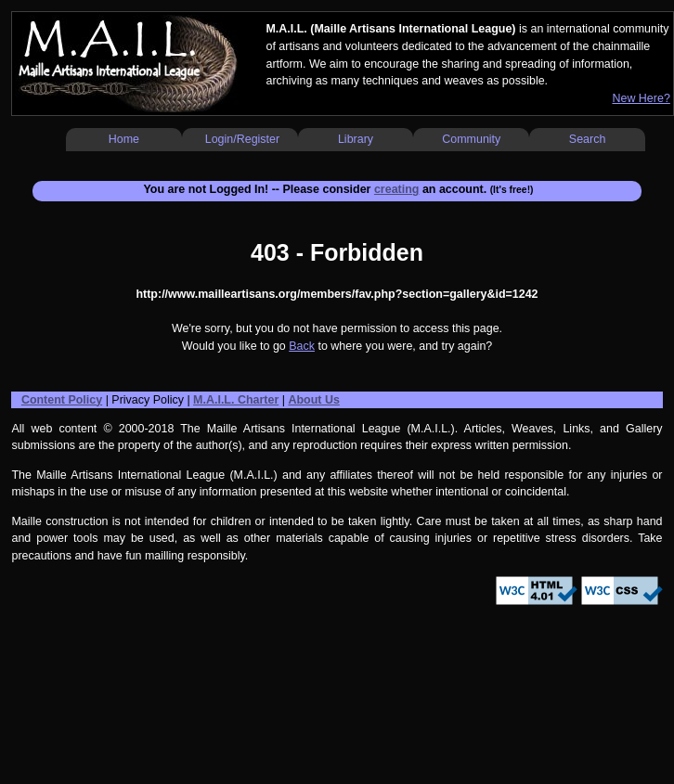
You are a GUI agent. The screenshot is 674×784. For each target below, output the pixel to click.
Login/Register (242, 139)
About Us (313, 400)
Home (124, 139)
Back (302, 346)
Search (588, 139)
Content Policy (62, 400)
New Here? (641, 98)
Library (356, 139)
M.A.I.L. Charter (236, 400)
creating (397, 189)
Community (471, 139)
